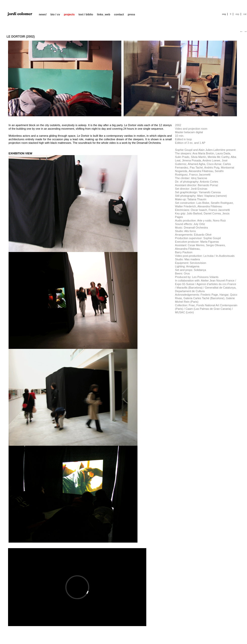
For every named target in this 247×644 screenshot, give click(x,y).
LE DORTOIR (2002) (21, 37)
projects (69, 14)
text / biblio (86, 14)
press (131, 14)
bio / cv (55, 14)
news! (43, 14)
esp (237, 14)
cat (245, 14)
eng (224, 14)
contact (119, 14)
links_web (104, 14)
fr (231, 14)
